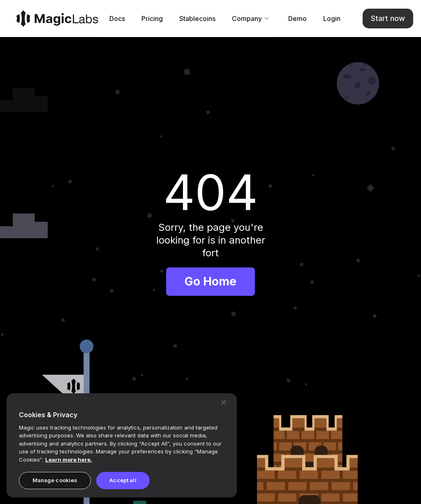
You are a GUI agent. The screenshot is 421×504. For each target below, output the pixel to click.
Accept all (123, 480)
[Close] (224, 402)
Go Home (210, 281)
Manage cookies (55, 480)
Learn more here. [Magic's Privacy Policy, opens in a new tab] (69, 460)
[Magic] (57, 19)
